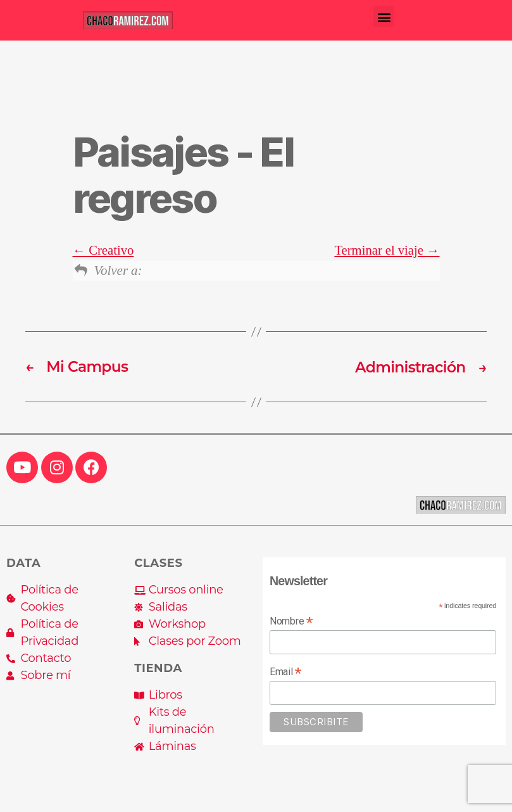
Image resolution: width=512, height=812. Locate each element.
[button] (384, 17)
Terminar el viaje (386, 251)
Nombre (291, 620)
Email (285, 671)
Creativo (104, 251)
